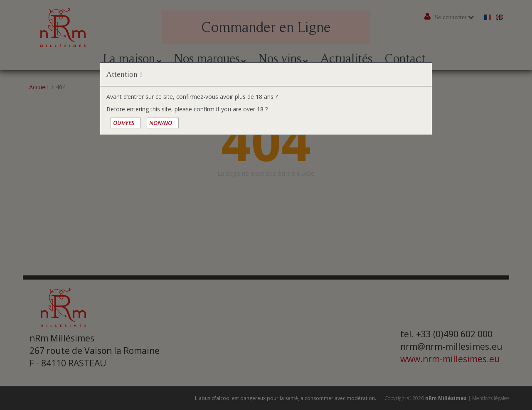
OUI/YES (124, 123)
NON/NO (161, 123)
